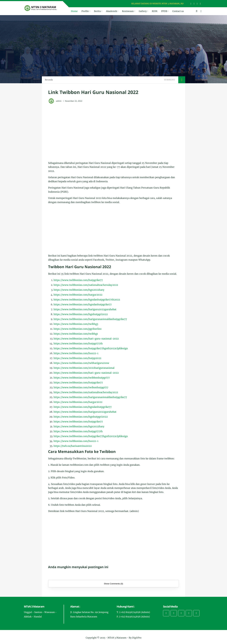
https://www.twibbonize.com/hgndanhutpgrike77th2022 (87, 300)
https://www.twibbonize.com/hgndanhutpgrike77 (83, 304)
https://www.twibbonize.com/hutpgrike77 (78, 280)
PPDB (164, 11)
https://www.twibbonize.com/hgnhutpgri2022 (81, 314)
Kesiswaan (128, 11)
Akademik (111, 11)
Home (74, 11)
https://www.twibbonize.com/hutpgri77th (78, 343)
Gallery (143, 11)
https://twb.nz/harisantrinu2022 (73, 446)
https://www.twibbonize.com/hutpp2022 (77, 358)
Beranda (49, 80)
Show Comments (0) (113, 584)
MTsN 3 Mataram (117, 638)
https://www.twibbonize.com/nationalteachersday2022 (86, 285)
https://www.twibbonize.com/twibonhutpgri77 (81, 387)
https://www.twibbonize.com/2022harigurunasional (84, 368)
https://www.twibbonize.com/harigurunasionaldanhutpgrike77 (90, 319)
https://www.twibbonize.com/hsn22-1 (76, 353)
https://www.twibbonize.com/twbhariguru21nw (81, 363)
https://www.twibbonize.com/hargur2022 (78, 295)
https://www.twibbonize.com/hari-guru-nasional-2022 (86, 339)
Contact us (178, 11)
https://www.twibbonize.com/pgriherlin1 (78, 329)
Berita (97, 11)
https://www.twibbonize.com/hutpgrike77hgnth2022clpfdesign (91, 348)
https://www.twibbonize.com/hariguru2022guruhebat (85, 309)
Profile (85, 11)
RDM (155, 11)
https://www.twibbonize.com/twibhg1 (76, 334)
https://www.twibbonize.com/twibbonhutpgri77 (82, 378)
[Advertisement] (113, 129)
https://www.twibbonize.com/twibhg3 (76, 324)
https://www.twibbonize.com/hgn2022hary (79, 290)
